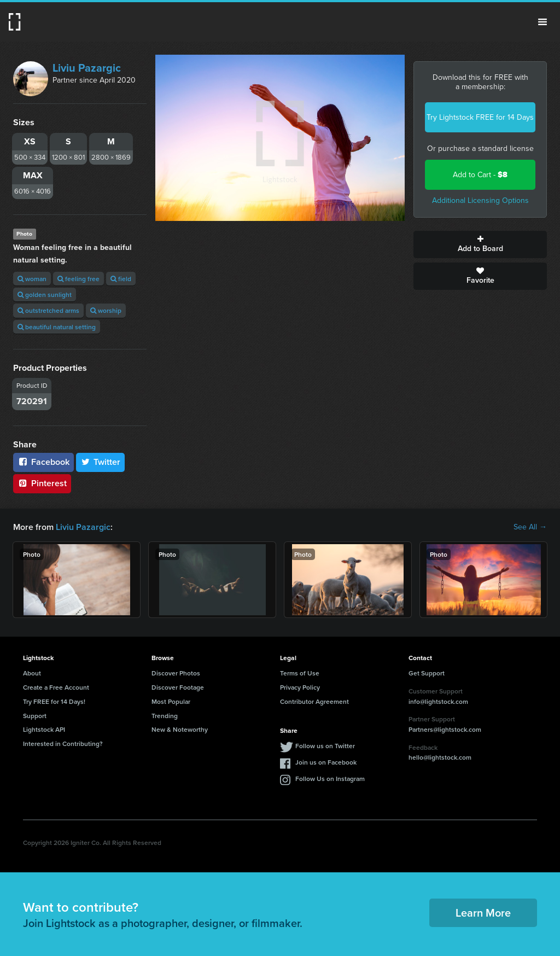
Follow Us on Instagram (330, 779)
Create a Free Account (56, 687)
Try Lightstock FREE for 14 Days (480, 117)
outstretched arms (48, 310)
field (121, 279)
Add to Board (480, 244)
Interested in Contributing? (63, 744)
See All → (530, 527)
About (32, 673)
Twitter (101, 462)
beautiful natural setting (57, 327)
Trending (165, 716)
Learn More (483, 913)
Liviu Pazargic (87, 68)
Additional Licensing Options (480, 200)
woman (32, 279)
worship (106, 310)
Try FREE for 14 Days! (54, 701)
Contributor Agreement (314, 701)
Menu (542, 22)
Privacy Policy (300, 687)
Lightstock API (44, 729)
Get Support (427, 673)
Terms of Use (300, 673)
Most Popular (171, 701)
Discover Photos (176, 673)
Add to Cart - (480, 175)
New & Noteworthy (180, 729)
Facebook (43, 462)
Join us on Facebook (326, 762)
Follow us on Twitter (325, 746)
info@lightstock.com (438, 701)
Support (35, 716)
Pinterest (42, 483)
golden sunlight (45, 295)
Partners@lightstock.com (445, 729)
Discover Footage (178, 687)
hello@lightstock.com (440, 757)
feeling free (78, 279)
